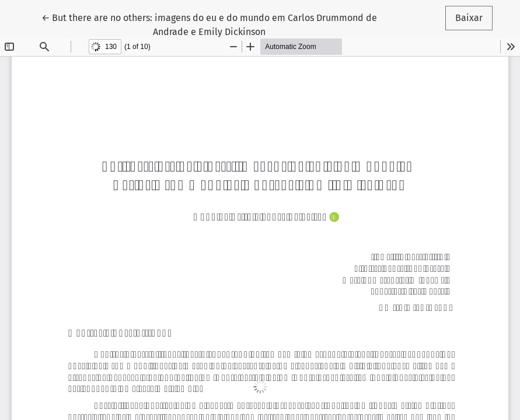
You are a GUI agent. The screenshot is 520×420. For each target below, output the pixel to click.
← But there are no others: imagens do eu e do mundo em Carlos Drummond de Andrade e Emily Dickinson (209, 24)
